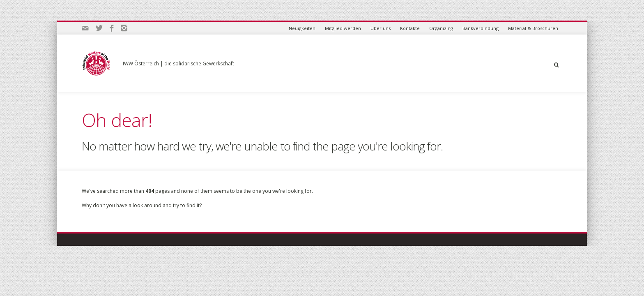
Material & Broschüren (533, 28)
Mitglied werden (343, 28)
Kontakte (410, 28)
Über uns (381, 28)
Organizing (441, 28)
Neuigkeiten (302, 28)
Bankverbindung (481, 28)
